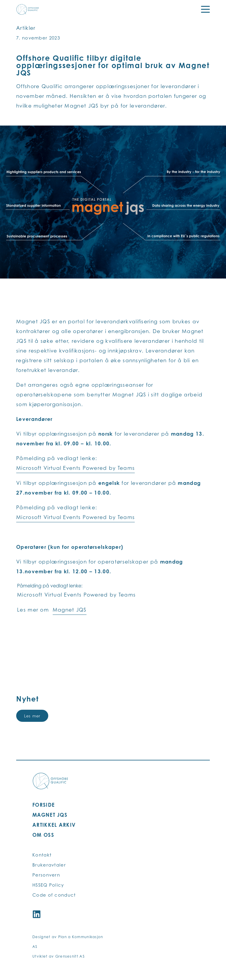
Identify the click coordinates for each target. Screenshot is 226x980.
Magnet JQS (70, 610)
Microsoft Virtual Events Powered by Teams (75, 468)
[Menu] (202, 9)
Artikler (26, 28)
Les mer (32, 716)
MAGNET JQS (50, 815)
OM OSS (43, 835)
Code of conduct (54, 895)
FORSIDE (44, 805)
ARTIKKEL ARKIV (54, 825)
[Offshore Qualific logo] (28, 9)
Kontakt (42, 855)
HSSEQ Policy (48, 885)
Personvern (46, 875)
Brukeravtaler (49, 865)
